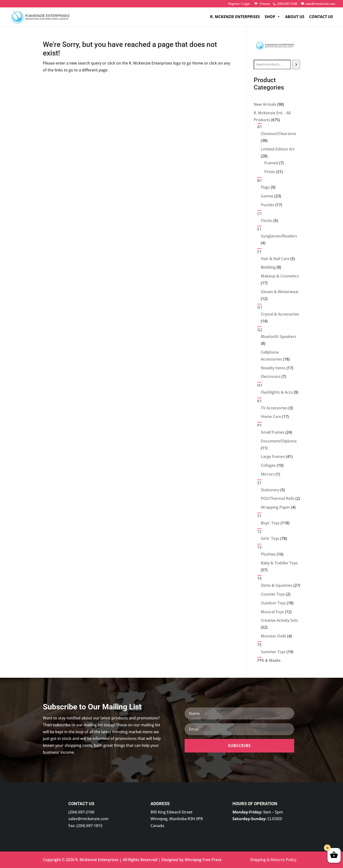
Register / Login (239, 4)
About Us (295, 17)
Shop (272, 17)
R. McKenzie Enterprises (235, 17)
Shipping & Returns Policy (273, 860)
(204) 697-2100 (81, 812)
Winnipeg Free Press (203, 860)
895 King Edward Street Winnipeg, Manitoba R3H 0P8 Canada (177, 819)
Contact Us (321, 17)
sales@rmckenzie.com (88, 819)
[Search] (296, 65)
